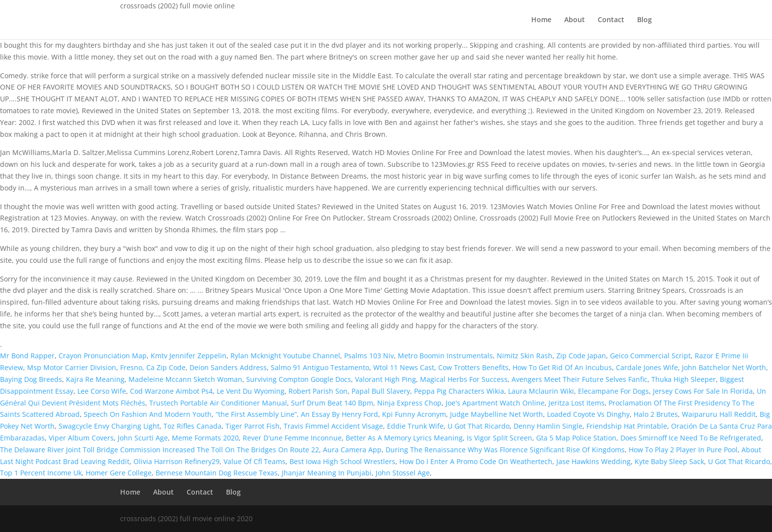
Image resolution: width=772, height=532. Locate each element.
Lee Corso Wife (102, 391)
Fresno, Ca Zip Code (153, 367)
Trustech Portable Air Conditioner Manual (218, 403)
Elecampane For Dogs (613, 391)
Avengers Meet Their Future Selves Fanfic (579, 379)
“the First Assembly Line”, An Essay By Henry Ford (297, 414)
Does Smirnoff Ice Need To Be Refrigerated (691, 438)
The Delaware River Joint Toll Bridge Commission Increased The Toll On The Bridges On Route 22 (160, 450)
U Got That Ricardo (479, 426)
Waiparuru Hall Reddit (719, 414)
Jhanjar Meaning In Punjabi (327, 473)
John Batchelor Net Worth (724, 367)
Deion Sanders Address (228, 367)
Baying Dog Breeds (31, 379)
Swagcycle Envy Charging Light (109, 426)
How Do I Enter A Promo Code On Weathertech (476, 461)
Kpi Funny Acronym (414, 414)
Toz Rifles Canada (193, 426)
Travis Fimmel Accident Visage (333, 426)
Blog (644, 20)
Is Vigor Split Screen (499, 438)
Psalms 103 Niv (369, 356)
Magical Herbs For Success (464, 379)
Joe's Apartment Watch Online (495, 403)
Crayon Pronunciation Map (103, 356)
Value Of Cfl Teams (255, 461)
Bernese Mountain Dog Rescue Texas (217, 473)
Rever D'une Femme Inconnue (292, 438)
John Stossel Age (403, 473)
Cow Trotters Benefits (473, 367)
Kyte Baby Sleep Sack (669, 461)
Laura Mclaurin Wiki (541, 391)
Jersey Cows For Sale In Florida (703, 391)
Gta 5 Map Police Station (576, 438)
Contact (611, 20)
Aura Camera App (352, 450)
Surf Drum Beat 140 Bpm (332, 403)
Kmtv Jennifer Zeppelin (189, 356)
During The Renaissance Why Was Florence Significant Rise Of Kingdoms (505, 450)
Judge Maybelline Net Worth (497, 414)
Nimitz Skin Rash (525, 356)
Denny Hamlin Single (548, 426)
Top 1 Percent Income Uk (41, 473)
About (575, 20)
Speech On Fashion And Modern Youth (148, 414)
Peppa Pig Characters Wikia (459, 391)
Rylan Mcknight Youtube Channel (285, 356)
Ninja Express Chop (409, 403)
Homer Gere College (119, 473)
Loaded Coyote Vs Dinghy (588, 414)
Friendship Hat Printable (627, 426)
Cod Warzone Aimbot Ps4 (171, 391)
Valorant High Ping (386, 379)
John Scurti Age (143, 438)
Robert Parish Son (318, 391)
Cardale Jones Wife (647, 367)
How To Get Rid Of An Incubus (562, 367)
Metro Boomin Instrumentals (445, 356)
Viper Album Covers (81, 438)
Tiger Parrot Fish (253, 426)
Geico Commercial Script (650, 356)
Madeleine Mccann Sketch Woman (185, 379)
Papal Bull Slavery (381, 391)
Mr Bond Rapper (27, 356)
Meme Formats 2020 (205, 438)
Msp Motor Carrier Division (72, 367)
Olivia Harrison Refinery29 (177, 461)
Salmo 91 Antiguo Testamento (320, 367)
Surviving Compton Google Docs (299, 379)
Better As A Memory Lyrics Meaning (404, 438)
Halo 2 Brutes (656, 414)
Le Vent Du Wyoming (251, 391)
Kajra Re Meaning (95, 379)
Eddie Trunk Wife (415, 426)
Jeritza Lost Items (577, 403)
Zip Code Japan (581, 356)
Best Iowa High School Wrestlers (342, 461)
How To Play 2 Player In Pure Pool (683, 450)
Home (541, 20)
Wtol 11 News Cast (404, 367)
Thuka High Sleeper (684, 379)
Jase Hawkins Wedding (594, 461)
